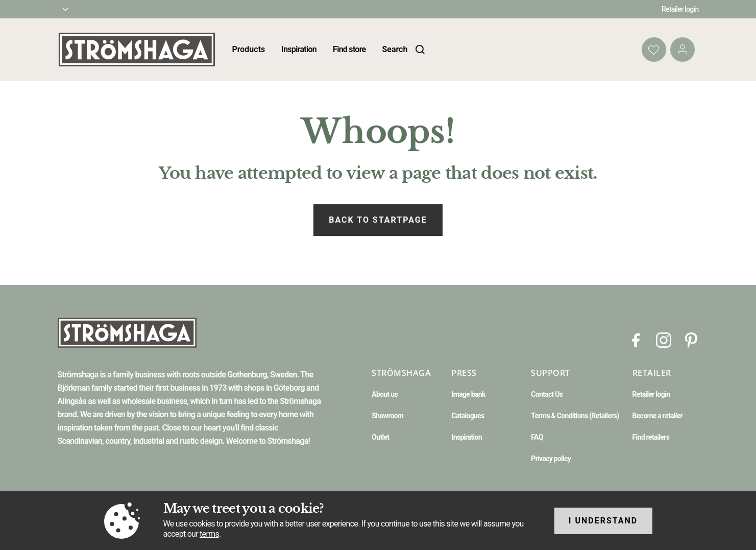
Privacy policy (551, 459)
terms (209, 534)
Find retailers (651, 437)
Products (249, 49)
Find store (349, 49)
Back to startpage (378, 220)
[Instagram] (664, 339)
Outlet (380, 437)
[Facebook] (636, 339)
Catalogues (468, 416)
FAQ (537, 437)
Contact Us (547, 394)
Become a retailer (658, 416)
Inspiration (299, 49)
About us (385, 394)
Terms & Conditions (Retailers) (575, 416)
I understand (603, 521)
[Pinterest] (691, 339)
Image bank (468, 394)
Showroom (387, 416)
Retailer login (680, 9)
